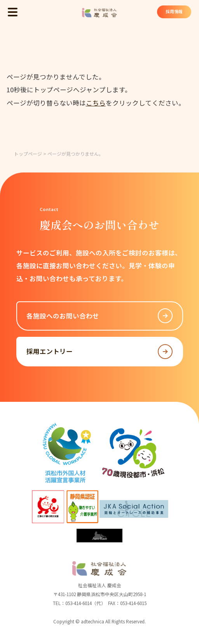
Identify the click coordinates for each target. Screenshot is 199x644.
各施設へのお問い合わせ (99, 316)
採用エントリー (99, 352)
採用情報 (173, 12)
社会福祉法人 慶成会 (99, 13)
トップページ (28, 154)
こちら (96, 103)
